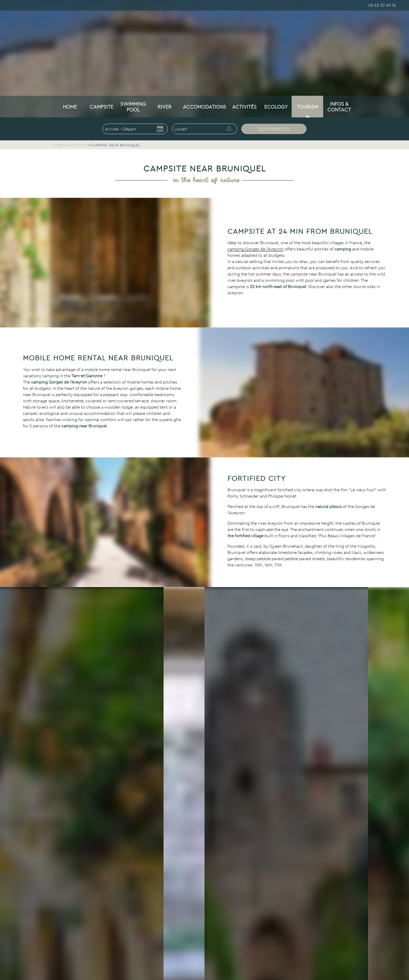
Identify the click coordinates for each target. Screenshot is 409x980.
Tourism (308, 107)
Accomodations (204, 107)
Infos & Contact (339, 107)
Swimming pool (133, 107)
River (164, 107)
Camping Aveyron (69, 145)
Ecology (276, 107)
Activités (244, 107)
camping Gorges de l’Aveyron (255, 249)
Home (70, 107)
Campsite (102, 107)
